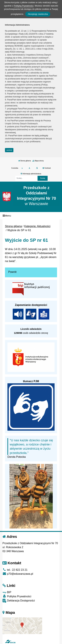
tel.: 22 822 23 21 (15, 570)
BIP (7, 592)
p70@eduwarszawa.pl (18, 574)
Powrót (12, 272)
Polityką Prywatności (24, 6)
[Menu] (31, 216)
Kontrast (47, 168)
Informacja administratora (31, 174)
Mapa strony (38, 161)
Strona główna (25, 161)
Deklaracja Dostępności (19, 601)
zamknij (9, 150)
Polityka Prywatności (17, 596)
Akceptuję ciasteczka (38, 14)
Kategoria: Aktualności (37, 226)
